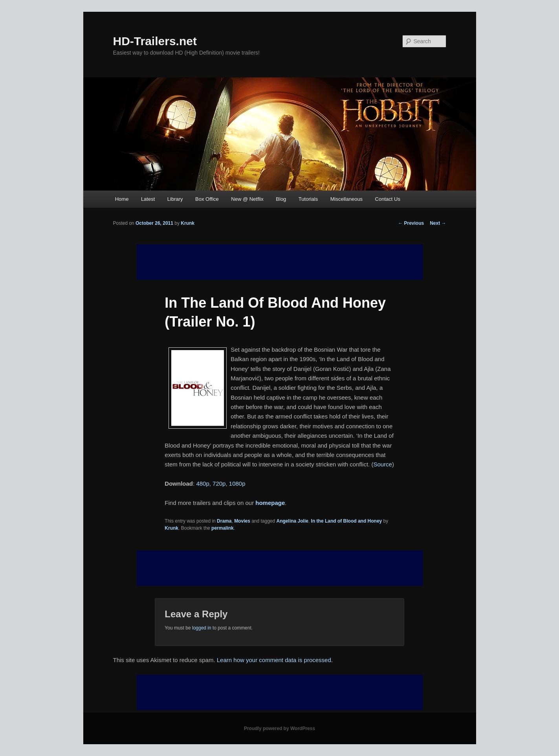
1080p (237, 484)
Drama (224, 521)
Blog (281, 199)
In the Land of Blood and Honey (347, 521)
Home (122, 199)
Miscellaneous (346, 199)
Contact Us (388, 199)
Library (175, 199)
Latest (148, 199)
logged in (202, 628)
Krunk (188, 223)
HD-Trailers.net (155, 41)
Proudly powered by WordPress (279, 728)
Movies (242, 521)
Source (383, 464)
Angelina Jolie (292, 521)
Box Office (207, 199)
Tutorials (308, 199)
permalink (223, 528)
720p (219, 484)
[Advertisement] (280, 568)
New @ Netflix (247, 199)
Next (438, 223)
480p (203, 484)
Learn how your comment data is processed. (275, 660)
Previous (411, 223)
